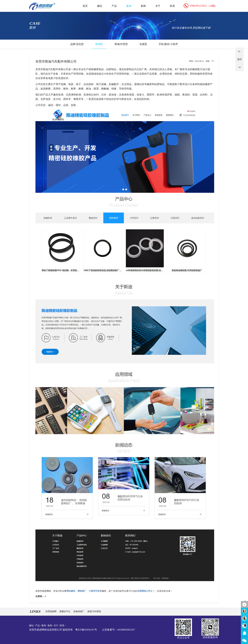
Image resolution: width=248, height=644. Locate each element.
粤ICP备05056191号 (86, 630)
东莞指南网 (51, 611)
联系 (172, 6)
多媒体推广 (79, 611)
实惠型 (143, 44)
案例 (129, 6)
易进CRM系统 (94, 611)
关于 (158, 6)
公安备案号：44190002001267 (118, 630)
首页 (85, 6)
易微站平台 (65, 611)
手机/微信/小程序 (168, 44)
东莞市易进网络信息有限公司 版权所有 (51, 630)
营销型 (99, 44)
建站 (100, 6)
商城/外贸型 (121, 44)
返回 (239, 59)
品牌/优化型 (77, 44)
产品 (114, 6)
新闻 (143, 6)
